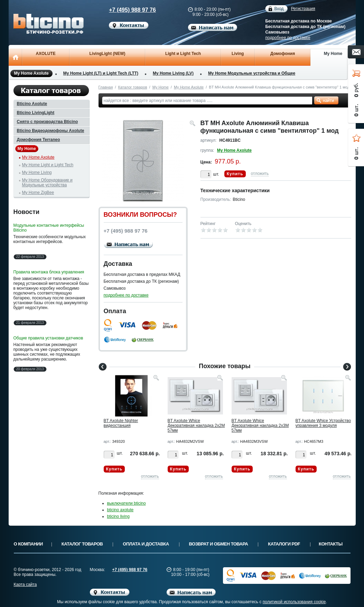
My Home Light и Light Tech (48, 165)
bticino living (118, 516)
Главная (106, 87)
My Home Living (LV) (173, 73)
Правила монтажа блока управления (49, 272)
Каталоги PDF (284, 544)
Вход (279, 9)
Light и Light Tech (183, 54)
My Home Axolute (31, 73)
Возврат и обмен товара (219, 544)
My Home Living (37, 172)
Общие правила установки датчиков (48, 338)
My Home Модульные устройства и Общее (252, 73)
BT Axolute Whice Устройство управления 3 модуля (323, 423)
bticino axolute (120, 510)
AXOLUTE (45, 54)
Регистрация (303, 9)
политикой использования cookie (294, 602)
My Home (333, 54)
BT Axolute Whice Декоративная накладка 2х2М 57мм (196, 426)
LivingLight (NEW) (107, 54)
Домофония (283, 54)
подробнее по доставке (288, 38)
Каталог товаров (133, 87)
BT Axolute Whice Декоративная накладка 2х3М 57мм (260, 426)
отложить (260, 174)
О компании (28, 544)
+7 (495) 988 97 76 (126, 10)
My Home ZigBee (38, 193)
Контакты (331, 544)
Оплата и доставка (146, 544)
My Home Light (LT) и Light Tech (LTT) (101, 73)
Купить (235, 174)
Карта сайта (25, 585)
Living (238, 54)
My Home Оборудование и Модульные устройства (47, 183)
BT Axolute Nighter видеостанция (121, 423)
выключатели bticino (127, 503)
